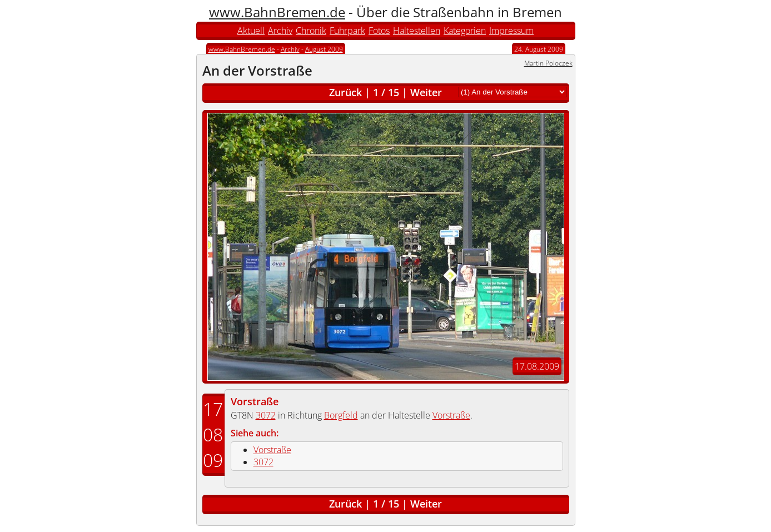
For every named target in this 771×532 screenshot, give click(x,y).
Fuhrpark (347, 31)
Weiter (426, 92)
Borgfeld (341, 415)
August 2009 (324, 49)
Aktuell (251, 31)
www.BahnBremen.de (277, 12)
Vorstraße (255, 401)
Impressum (511, 31)
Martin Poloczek (548, 63)
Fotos (379, 31)
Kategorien (465, 31)
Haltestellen (417, 31)
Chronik (311, 31)
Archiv (280, 31)
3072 (266, 415)
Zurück (345, 92)
